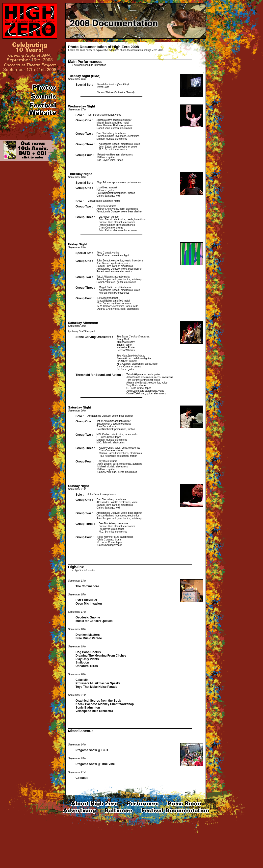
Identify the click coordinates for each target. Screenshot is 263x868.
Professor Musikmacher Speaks (98, 683)
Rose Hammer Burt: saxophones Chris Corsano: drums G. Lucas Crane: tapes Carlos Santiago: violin (115, 541)
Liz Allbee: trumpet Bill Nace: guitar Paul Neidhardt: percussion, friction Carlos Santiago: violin (116, 192)
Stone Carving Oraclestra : (94, 337)
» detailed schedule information (89, 65)
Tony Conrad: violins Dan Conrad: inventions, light (113, 254)
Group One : (84, 120)
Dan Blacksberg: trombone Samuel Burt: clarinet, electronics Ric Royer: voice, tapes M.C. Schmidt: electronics (117, 528)
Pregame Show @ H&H (92, 750)
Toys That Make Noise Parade (96, 687)
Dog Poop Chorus (88, 652)
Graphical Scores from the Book (98, 701)
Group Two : (84, 134)
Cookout (82, 778)
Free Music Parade (89, 638)
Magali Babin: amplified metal (104, 201)
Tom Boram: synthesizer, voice (104, 115)
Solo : (80, 115)
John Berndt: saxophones (101, 494)
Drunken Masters (88, 635)
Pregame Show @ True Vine (95, 764)
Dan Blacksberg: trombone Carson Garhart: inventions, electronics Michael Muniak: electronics (118, 136)
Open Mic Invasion (89, 604)
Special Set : (84, 85)
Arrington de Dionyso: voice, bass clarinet (110, 416)
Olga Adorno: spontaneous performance (119, 182)
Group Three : (85, 144)
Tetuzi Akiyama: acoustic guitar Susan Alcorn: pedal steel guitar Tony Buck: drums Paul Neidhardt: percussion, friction (116, 425)
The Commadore (87, 586)
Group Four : (85, 155)
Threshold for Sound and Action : (99, 375)
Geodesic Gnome (88, 617)
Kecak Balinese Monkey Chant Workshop (105, 704)
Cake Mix (82, 680)
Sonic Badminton (88, 708)
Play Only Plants (87, 659)
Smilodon (82, 663)
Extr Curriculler (86, 600)
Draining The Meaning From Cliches (101, 656)
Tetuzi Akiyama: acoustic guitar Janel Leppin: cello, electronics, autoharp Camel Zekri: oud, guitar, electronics (119, 279)
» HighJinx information (84, 570)
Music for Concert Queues (94, 621)
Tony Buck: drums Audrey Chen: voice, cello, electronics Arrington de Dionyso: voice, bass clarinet (119, 209)
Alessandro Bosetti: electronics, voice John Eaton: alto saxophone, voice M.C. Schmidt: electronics (119, 147)
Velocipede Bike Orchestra (94, 711)
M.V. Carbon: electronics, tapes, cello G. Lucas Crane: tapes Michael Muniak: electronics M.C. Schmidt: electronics (117, 438)
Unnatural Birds (87, 666)
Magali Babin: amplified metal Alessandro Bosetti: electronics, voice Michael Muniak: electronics (119, 290)
